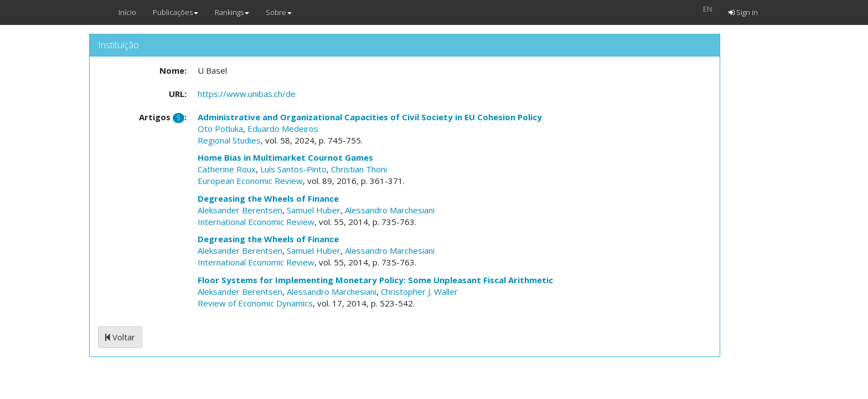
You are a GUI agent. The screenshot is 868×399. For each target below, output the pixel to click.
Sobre (279, 12)
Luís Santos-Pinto (293, 169)
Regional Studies (229, 140)
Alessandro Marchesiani (390, 210)
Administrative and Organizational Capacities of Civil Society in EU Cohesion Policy (370, 117)
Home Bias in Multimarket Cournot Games (285, 157)
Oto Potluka (220, 129)
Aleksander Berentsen (240, 210)
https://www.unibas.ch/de (247, 94)
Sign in (743, 12)
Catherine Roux (227, 169)
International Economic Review (256, 222)
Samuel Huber (314, 210)
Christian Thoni (359, 169)
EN (707, 9)
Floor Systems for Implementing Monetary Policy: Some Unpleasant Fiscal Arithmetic (375, 280)
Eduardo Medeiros (283, 129)
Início (127, 12)
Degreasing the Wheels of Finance (268, 198)
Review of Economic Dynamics (255, 303)
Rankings (232, 12)
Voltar (120, 337)
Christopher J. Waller (419, 291)
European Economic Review (250, 181)
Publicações (175, 12)
